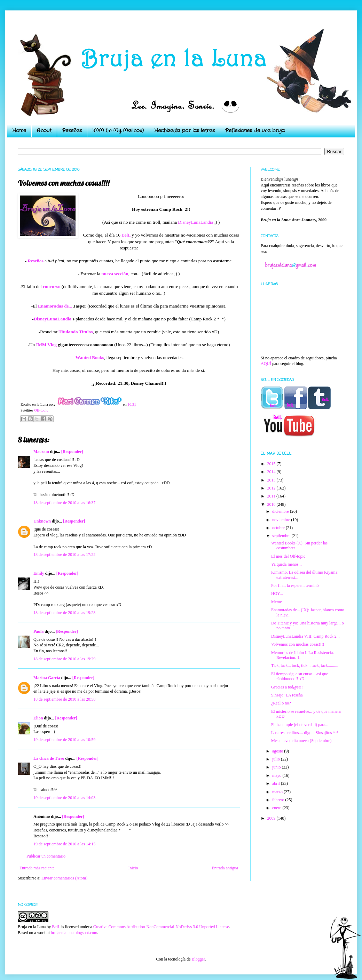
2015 (272, 464)
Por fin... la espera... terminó (295, 585)
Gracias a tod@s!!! (287, 687)
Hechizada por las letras (184, 130)
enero (277, 808)
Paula (38, 631)
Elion (38, 718)
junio (277, 767)
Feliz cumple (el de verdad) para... (300, 725)
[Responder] (72, 452)
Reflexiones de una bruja (255, 130)
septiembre (282, 536)
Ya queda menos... (286, 564)
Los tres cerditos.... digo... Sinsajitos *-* (305, 733)
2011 (272, 496)
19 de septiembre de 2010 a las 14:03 (64, 798)
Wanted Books (90, 357)
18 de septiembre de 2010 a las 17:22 (64, 555)
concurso (52, 286)
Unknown (42, 521)
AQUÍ (266, 364)
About (44, 130)
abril (277, 783)
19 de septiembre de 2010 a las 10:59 (64, 740)
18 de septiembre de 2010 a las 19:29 (64, 659)
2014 (272, 472)
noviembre (282, 520)
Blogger (198, 959)
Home (19, 130)
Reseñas (72, 130)
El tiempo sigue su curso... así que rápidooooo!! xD (300, 676)
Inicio (133, 868)
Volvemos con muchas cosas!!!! (298, 644)
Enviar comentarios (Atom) (64, 878)
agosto (278, 751)
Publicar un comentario (46, 856)
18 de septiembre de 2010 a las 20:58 (64, 699)
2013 (272, 480)
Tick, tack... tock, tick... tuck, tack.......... (305, 666)
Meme (277, 602)
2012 (272, 488)
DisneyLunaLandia (195, 222)
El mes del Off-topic (288, 556)
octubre (279, 528)
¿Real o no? (281, 703)
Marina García (47, 678)
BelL (126, 235)
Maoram (41, 452)
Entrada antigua (225, 868)
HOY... (277, 593)
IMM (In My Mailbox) (118, 130)
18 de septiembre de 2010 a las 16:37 (64, 503)
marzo (278, 792)
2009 (272, 818)
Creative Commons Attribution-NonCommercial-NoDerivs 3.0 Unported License (161, 927)
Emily (39, 573)
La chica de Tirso (49, 758)
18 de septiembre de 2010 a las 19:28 (64, 613)
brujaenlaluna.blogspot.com (74, 933)
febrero (279, 800)
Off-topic (41, 410)
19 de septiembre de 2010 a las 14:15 (64, 844)
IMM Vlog (46, 345)
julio (277, 759)
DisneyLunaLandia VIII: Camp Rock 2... (305, 636)
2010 (272, 504)
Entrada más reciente (37, 868)
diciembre (281, 511)
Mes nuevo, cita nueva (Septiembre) (301, 741)
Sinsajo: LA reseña (287, 695)
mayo (277, 775)
